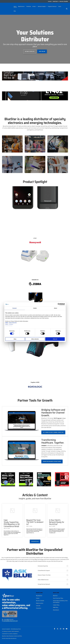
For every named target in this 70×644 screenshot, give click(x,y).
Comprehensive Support (53, 569)
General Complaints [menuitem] (6, 627)
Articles (34, 6)
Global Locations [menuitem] (40, 601)
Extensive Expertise (53, 564)
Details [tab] (35, 308)
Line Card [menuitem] (38, 604)
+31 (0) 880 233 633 (8, 618)
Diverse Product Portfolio (53, 573)
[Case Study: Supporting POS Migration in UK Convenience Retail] (12, 509)
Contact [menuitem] (49, 1)
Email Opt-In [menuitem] (55, 1)
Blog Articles (35, 540)
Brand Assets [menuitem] (56, 608)
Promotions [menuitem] (39, 606)
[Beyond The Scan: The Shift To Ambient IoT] (35, 509)
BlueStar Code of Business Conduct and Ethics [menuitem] (12, 634)
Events (60, 6)
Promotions (29, 6)
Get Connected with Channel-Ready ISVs (53, 431)
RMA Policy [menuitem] (56, 605)
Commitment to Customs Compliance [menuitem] (10, 632)
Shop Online (42, 50)
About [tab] (55, 308)
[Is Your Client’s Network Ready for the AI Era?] (58, 509)
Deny (15, 339)
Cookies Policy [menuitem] (56, 603)
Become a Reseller (30, 50)
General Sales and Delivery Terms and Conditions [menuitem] (60, 600)
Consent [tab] (14, 308)
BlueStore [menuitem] (55, 594)
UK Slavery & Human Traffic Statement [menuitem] (10, 630)
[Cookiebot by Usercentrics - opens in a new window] (59, 304)
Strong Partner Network (53, 583)
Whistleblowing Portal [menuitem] (16, 627)
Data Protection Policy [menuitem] (58, 596)
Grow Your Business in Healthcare (52, 460)
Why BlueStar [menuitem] (39, 594)
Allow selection (35, 339)
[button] (55, 627)
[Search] (67, 8)
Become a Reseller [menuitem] (64, 1)
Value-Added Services (53, 578)
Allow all (55, 339)
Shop (15, 10)
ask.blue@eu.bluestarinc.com (10, 619)
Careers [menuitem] (38, 596)
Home (15, 6)
